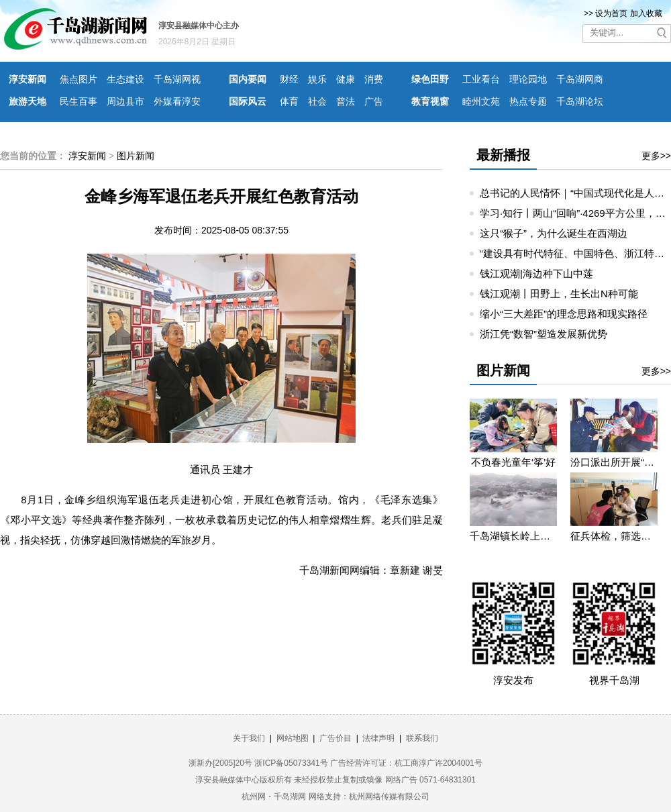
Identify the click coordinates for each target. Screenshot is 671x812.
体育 (289, 101)
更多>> (656, 156)
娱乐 (317, 79)
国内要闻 (248, 79)
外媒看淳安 (177, 101)
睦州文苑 (481, 101)
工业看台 (481, 79)
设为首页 (611, 13)
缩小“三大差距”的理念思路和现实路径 (564, 314)
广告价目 (335, 738)
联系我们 (422, 738)
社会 (317, 101)
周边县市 (125, 101)
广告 (374, 101)
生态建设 (125, 79)
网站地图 (293, 738)
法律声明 (378, 738)
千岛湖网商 (580, 79)
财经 (289, 79)
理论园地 (528, 79)
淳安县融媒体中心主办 (199, 26)
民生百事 (79, 101)
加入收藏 (646, 13)
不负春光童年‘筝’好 (514, 462)
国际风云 (248, 101)
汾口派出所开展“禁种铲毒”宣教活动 (614, 462)
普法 (346, 101)
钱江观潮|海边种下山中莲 (536, 273)
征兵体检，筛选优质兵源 (614, 536)
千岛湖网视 (177, 79)
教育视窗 (430, 101)
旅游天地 (28, 101)
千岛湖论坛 (580, 101)
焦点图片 (79, 79)
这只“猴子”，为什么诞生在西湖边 (554, 233)
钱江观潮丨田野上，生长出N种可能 (559, 294)
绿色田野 (430, 79)
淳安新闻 (28, 79)
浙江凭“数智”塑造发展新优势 (544, 334)
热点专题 (528, 101)
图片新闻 (136, 156)
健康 (346, 79)
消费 (374, 79)
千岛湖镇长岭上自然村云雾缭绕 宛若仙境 (513, 536)
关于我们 (249, 738)
